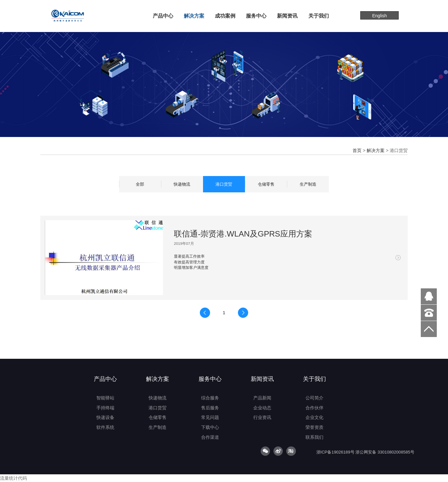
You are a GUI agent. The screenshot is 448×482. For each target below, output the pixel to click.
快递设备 (105, 417)
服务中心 (256, 16)
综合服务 (210, 398)
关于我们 (319, 16)
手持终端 (105, 408)
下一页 (243, 313)
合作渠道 (210, 437)
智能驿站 (105, 398)
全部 (140, 184)
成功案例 (225, 16)
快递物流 (182, 184)
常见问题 (210, 417)
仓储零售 (266, 184)
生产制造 (308, 184)
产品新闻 (262, 398)
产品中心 (163, 16)
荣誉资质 (314, 427)
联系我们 (314, 437)
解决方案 (194, 16)
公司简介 (314, 398)
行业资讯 (262, 417)
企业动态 (262, 408)
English (379, 16)
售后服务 (210, 408)
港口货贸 (224, 184)
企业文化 (314, 417)
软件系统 (105, 427)
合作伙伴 (314, 408)
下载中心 (210, 427)
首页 (357, 150)
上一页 (205, 313)
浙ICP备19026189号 (335, 452)
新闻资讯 (287, 16)
